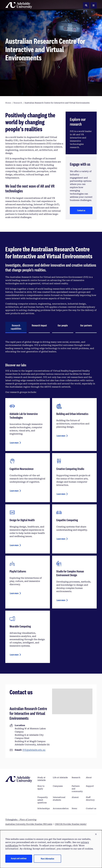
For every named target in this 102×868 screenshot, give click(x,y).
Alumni (75, 797)
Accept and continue (19, 858)
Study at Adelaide (42, 779)
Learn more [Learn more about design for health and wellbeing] (14, 545)
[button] (96, 834)
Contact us (81, 210)
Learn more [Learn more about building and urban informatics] (61, 436)
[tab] (16, 327)
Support (90, 786)
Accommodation (61, 808)
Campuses (58, 786)
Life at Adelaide (60, 777)
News (74, 808)
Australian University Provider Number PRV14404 (29, 824)
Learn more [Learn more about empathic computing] (61, 539)
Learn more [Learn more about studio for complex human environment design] (61, 600)
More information (47, 859)
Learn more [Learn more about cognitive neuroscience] (14, 491)
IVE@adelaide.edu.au (34, 750)
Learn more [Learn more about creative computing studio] (61, 494)
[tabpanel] (51, 502)
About (89, 777)
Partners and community (77, 789)
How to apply (41, 787)
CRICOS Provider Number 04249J (71, 824)
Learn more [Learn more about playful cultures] (14, 593)
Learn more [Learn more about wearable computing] (14, 655)
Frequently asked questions (43, 800)
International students (59, 799)
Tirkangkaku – (21, 820)
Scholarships (44, 808)
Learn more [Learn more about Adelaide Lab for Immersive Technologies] (14, 443)
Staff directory (90, 799)
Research (76, 777)
